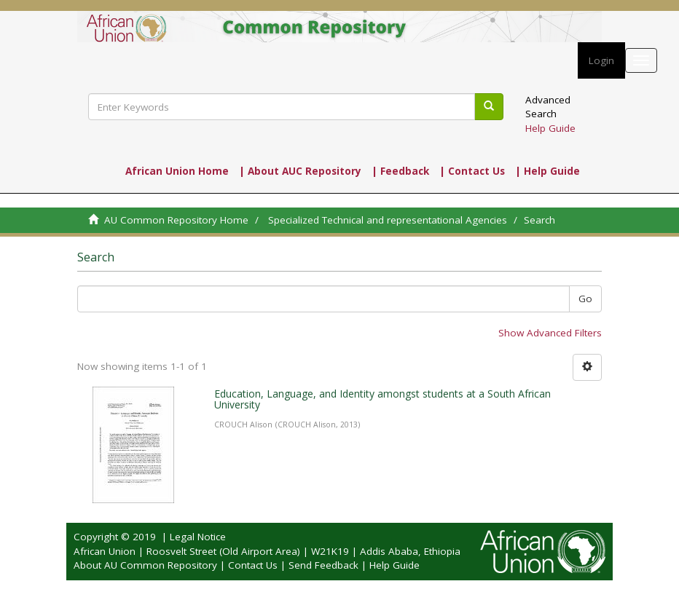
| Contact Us (472, 171)
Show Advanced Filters (550, 333)
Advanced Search (548, 107)
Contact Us (253, 565)
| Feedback (400, 171)
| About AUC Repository (300, 171)
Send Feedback (323, 565)
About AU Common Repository (145, 565)
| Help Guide (547, 171)
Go (585, 299)
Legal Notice (198, 537)
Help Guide (550, 128)
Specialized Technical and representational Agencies (388, 220)
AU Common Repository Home (176, 220)
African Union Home (177, 171)
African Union (105, 551)
